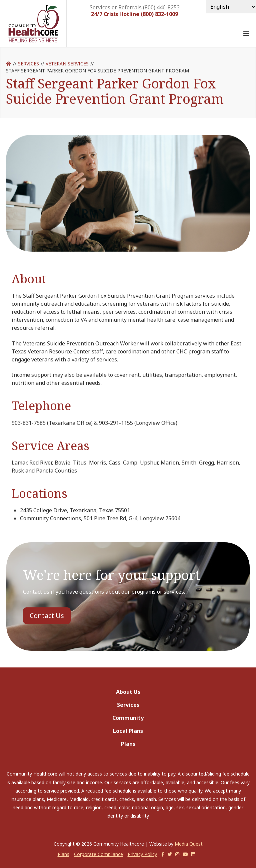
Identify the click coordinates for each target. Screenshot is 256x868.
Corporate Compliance (98, 854)
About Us (128, 692)
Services (28, 64)
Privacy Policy (142, 854)
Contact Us (47, 616)
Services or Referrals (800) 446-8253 (135, 7)
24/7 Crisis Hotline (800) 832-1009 (134, 14)
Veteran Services (67, 64)
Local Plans (128, 731)
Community (128, 718)
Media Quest (189, 844)
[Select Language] (231, 7)
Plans (128, 744)
